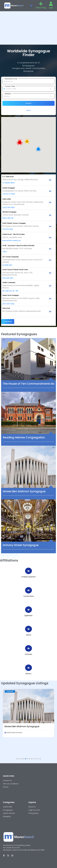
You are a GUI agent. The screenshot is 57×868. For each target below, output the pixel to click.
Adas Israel (6, 308)
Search (28, 103)
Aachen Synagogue (9, 188)
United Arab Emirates (13, 733)
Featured (10, 691)
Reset (29, 110)
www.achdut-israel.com (12, 240)
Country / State (10, 86)
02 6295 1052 (7, 265)
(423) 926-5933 (8, 208)
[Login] (51, 4)
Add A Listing (41, 8)
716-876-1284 (8, 229)
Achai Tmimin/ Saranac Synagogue (14, 223)
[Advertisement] (28, 28)
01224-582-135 (8, 218)
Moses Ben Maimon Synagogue (24, 491)
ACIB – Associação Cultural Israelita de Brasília (18, 246)
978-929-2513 (8, 278)
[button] (31, 6)
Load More (8, 321)
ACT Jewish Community (11, 257)
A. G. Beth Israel (8, 177)
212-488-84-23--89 (10, 291)
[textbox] (28, 89)
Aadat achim (7, 199)
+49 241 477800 (9, 194)
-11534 (5, 252)
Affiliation (8, 94)
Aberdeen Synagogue (9, 212)
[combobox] (28, 89)
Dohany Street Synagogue (21, 545)
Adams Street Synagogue (11, 295)
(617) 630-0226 (8, 304)
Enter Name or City (11, 79)
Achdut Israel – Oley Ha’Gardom (13, 234)
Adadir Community (9, 282)
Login (51, 8)
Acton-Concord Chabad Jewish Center (15, 270)
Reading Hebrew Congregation (24, 437)
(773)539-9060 (8, 183)
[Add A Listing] (41, 4)
